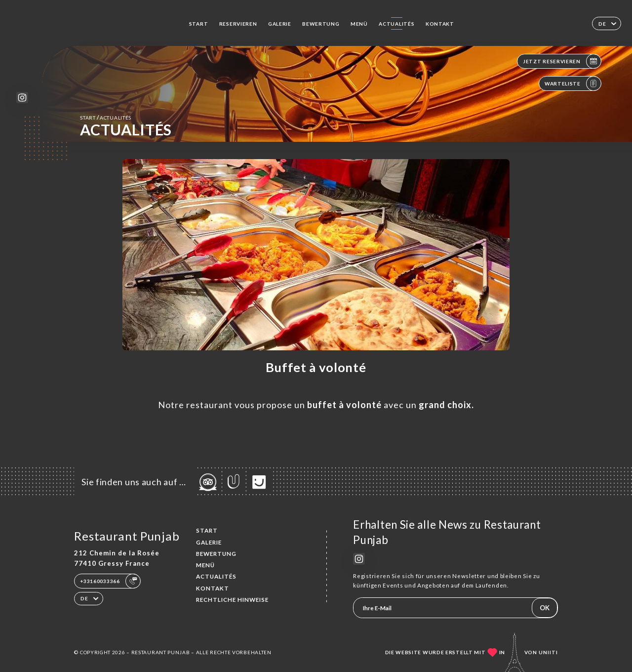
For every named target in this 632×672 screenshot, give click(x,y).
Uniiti (548, 652)
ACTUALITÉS (396, 24)
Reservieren (238, 24)
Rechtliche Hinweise (232, 600)
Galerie (280, 24)
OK (545, 608)
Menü (359, 24)
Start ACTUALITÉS (106, 117)
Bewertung (321, 24)
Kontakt (440, 24)
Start (199, 24)
